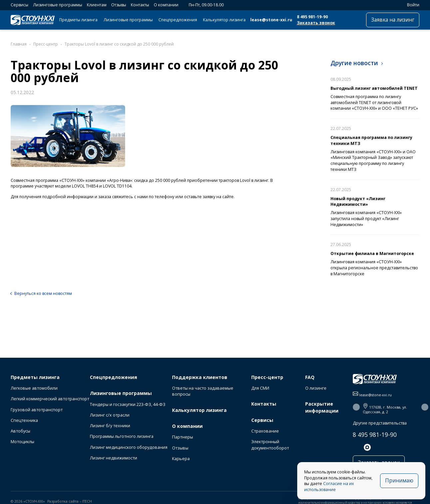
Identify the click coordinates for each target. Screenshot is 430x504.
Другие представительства (380, 423)
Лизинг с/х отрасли (110, 415)
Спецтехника (24, 420)
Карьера (181, 459)
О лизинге (316, 388)
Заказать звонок (316, 23)
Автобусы (20, 431)
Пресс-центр (267, 377)
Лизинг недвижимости (113, 458)
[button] (356, 407)
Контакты (140, 5)
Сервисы (19, 5)
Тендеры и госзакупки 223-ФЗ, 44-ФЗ (128, 404)
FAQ (310, 377)
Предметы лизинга (78, 20)
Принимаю (399, 481)
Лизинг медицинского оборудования (129, 447)
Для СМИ (260, 388)
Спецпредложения (178, 20)
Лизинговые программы (58, 5)
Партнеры (183, 437)
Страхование (265, 431)
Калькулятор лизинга (224, 20)
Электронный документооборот (270, 445)
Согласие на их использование (329, 487)
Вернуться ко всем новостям (43, 293)
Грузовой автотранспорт (37, 410)
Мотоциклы (22, 442)
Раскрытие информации (322, 407)
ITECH (87, 501)
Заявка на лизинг (393, 20)
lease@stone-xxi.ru (271, 20)
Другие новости (354, 63)
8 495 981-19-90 (312, 17)
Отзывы (119, 5)
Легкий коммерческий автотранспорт (50, 399)
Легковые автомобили (34, 388)
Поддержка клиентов (200, 377)
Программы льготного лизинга (122, 436)
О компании (166, 5)
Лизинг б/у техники (110, 426)
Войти (410, 5)
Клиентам (97, 5)
